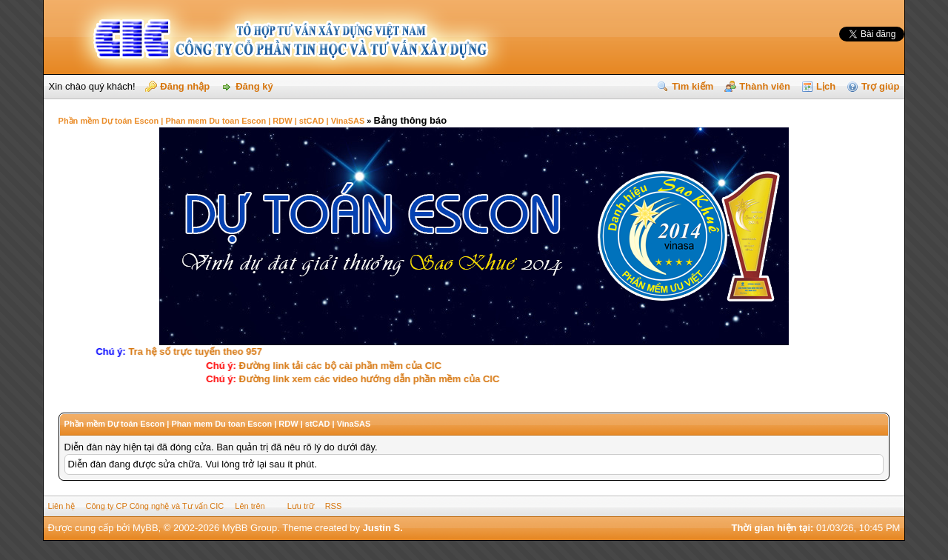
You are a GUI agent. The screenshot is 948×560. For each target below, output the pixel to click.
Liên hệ (61, 506)
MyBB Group (250, 528)
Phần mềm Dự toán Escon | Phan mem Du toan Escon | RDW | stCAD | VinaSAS (212, 121)
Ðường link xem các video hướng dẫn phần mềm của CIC (361, 379)
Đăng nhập (185, 86)
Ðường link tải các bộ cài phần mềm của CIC (333, 366)
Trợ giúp (880, 86)
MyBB (146, 528)
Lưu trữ (301, 506)
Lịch (826, 86)
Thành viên (765, 86)
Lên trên (250, 506)
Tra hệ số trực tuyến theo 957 (210, 351)
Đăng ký (254, 86)
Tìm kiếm (692, 86)
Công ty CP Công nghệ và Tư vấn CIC (155, 506)
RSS (334, 506)
